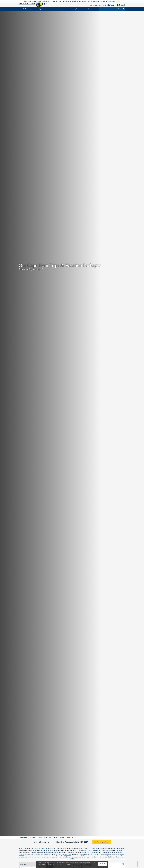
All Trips (32, 837)
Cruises (39, 837)
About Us (59, 9)
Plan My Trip (75, 9)
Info (73, 837)
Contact (91, 9)
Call (82, 842)
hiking (104, 850)
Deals (68, 837)
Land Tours (48, 837)
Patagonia (23, 837)
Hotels (62, 837)
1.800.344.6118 (115, 5)
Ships (55, 837)
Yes (117, 2)
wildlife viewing (95, 850)
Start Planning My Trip (101, 842)
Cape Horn (44, 848)
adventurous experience (36, 857)
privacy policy (66, 864)
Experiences (43, 9)
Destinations (27, 9)
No (119, 2)
